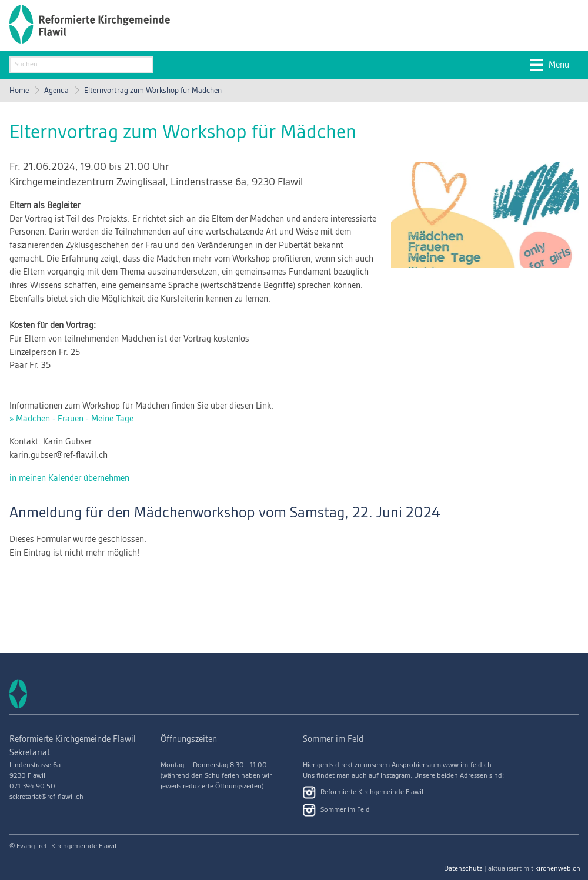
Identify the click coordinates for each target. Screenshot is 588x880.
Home (19, 91)
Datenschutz (463, 869)
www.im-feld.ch (467, 765)
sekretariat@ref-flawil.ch (46, 797)
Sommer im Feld (336, 810)
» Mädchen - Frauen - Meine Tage (71, 419)
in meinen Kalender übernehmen (69, 479)
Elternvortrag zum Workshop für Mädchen (153, 91)
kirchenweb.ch (558, 869)
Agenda (56, 91)
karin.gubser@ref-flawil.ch (59, 456)
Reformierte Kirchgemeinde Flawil (363, 792)
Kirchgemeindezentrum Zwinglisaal (156, 182)
